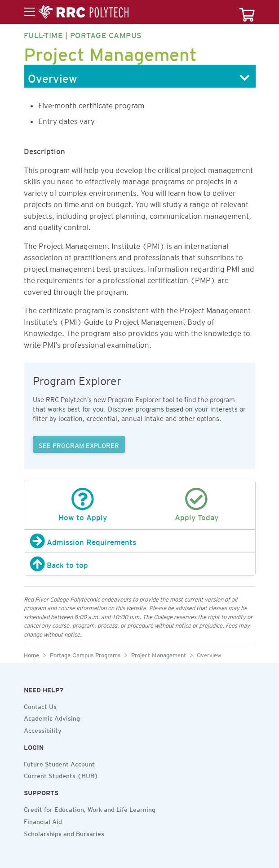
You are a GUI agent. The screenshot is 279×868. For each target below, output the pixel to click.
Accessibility (43, 729)
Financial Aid (43, 820)
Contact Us (40, 705)
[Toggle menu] (76, 12)
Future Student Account (59, 763)
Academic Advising (52, 717)
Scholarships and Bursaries (64, 833)
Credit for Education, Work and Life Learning (90, 808)
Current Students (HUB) (61, 775)
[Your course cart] (247, 12)
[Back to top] (140, 564)
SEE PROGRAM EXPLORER (79, 444)
